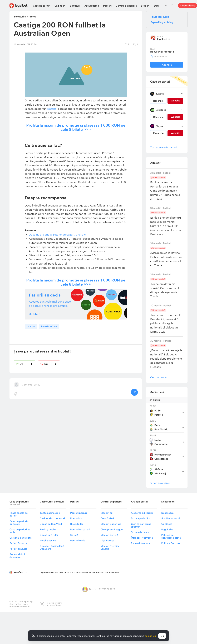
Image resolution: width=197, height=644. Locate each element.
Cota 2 (74, 535)
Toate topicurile (160, 17)
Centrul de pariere (126, 6)
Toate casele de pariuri (163, 147)
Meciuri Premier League (110, 547)
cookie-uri (150, 636)
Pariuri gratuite (18, 549)
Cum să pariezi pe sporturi (141, 525)
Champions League (112, 529)
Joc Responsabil (171, 518)
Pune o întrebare (141, 543)
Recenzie (158, 101)
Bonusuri (75, 6)
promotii (31, 326)
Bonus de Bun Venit (51, 524)
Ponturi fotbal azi (80, 529)
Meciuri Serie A (109, 535)
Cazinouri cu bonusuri (52, 518)
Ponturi (107, 6)
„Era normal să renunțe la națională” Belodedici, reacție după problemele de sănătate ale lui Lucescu (167, 354)
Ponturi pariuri (79, 513)
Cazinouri (60, 6)
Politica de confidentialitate (171, 536)
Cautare (172, 6)
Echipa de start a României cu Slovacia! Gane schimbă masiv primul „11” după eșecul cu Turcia (167, 186)
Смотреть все (158, 377)
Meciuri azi (157, 392)
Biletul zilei (77, 524)
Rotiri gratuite (48, 529)
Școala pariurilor (141, 518)
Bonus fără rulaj (49, 535)
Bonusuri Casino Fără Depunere (52, 547)
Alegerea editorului (142, 513)
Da (28, 364)
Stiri (156, 6)
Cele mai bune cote (21, 538)
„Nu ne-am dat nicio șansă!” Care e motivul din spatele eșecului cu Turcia (167, 286)
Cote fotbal (107, 518)
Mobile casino (48, 540)
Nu (52, 364)
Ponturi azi (76, 518)
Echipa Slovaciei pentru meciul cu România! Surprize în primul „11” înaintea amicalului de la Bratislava (167, 221)
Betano (52, 109)
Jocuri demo (92, 6)
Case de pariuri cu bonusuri (20, 523)
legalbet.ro (164, 39)
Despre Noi (168, 513)
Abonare (167, 65)
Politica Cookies (171, 543)
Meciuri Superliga (111, 524)
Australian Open (49, 326)
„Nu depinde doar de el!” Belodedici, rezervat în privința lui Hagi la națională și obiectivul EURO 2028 (167, 319)
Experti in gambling (162, 22)
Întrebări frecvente (142, 538)
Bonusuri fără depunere (17, 556)
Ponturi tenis (78, 540)
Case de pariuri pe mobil (20, 531)
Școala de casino (141, 532)
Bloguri (145, 6)
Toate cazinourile (50, 513)
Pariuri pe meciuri (160, 483)
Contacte (167, 524)
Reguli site (167, 529)
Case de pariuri (42, 6)
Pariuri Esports (18, 543)
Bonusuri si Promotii (162, 52)
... (165, 4)
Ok (162, 636)
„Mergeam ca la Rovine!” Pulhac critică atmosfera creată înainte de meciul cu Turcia (167, 254)
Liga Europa (108, 540)
